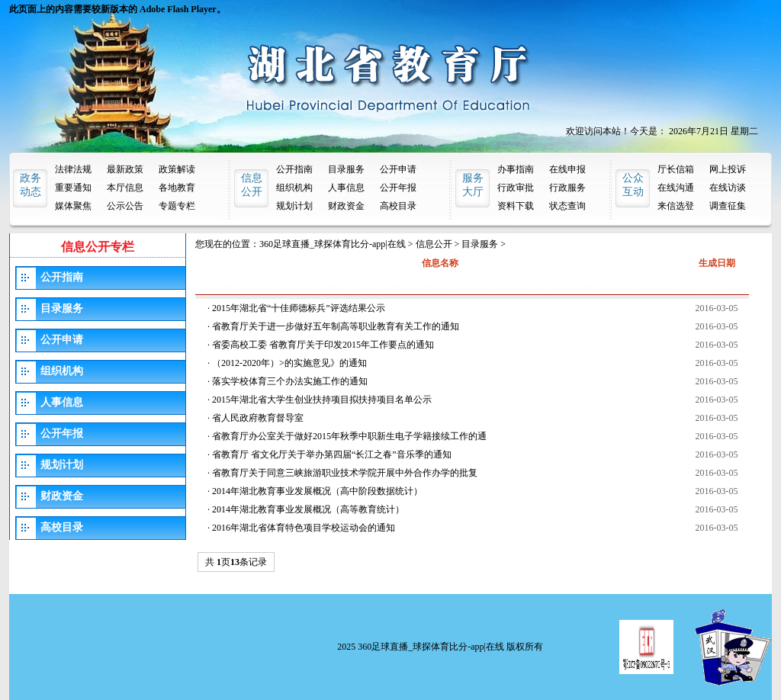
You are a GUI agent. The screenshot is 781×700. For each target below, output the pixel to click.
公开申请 (398, 169)
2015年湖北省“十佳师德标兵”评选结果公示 (299, 308)
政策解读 (177, 169)
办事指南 (516, 169)
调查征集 (728, 206)
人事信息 (346, 188)
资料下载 (516, 206)
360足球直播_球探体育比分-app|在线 (333, 244)
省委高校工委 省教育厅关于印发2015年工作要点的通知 (323, 345)
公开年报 (398, 188)
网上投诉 (728, 169)
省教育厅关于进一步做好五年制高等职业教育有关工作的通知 (336, 326)
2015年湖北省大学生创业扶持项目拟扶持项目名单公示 (322, 400)
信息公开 (434, 244)
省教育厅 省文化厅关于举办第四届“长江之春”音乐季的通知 (332, 454)
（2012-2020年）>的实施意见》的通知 (289, 363)
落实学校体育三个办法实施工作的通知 (290, 381)
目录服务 (346, 169)
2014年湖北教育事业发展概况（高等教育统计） (308, 509)
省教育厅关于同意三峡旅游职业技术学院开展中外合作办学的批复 (345, 473)
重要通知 (73, 188)
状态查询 (567, 206)
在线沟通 (676, 188)
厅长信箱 (676, 169)
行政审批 (516, 188)
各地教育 (177, 188)
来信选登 (676, 206)
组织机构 (294, 188)
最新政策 (125, 169)
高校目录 (398, 206)
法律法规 (73, 169)
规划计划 (294, 206)
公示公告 (125, 206)
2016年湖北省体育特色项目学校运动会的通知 (304, 528)
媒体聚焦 (73, 206)
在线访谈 (728, 188)
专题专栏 (177, 206)
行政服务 (567, 188)
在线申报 (567, 169)
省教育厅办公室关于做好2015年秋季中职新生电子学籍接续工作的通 (349, 436)
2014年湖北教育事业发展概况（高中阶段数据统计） (317, 491)
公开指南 (294, 169)
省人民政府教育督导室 (258, 418)
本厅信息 (125, 188)
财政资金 (346, 206)
